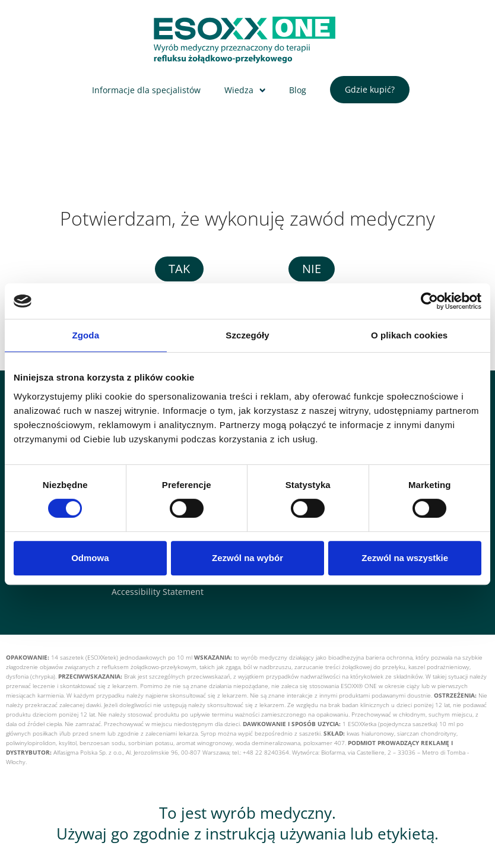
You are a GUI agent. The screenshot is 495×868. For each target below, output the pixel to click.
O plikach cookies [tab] (409, 335)
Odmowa (90, 558)
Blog (298, 90)
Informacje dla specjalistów (146, 90)
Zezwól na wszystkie (405, 558)
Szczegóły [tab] (247, 335)
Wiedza (239, 90)
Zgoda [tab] (86, 335)
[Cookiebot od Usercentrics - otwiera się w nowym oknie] (429, 301)
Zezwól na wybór (247, 558)
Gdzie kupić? (370, 89)
